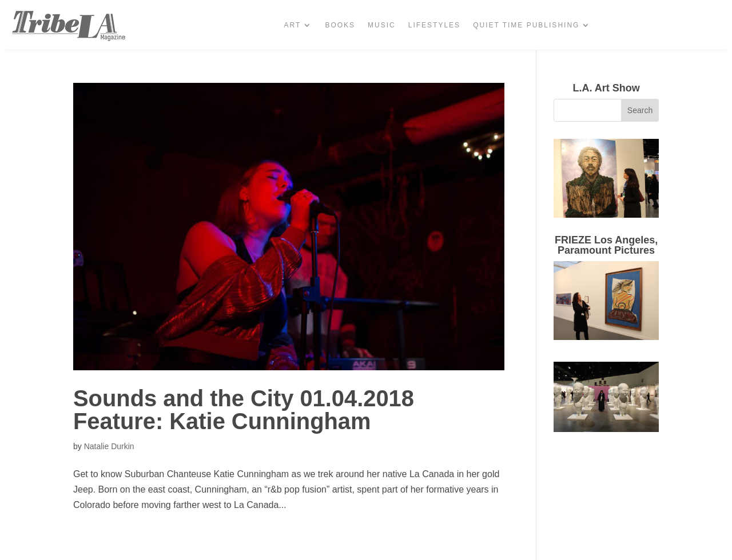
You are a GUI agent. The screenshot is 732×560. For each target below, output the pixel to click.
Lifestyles (434, 25)
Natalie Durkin (109, 446)
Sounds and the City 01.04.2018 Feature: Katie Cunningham (244, 410)
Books (340, 25)
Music (382, 25)
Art (293, 25)
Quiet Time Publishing (526, 25)
